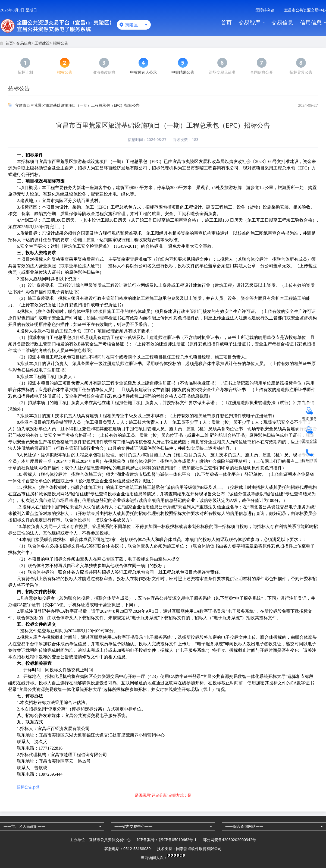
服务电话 (309, 460)
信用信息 (311, 22)
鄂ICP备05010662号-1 (178, 840)
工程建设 (42, 43)
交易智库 (249, 22)
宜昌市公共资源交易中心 (305, 10)
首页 (226, 22)
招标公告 (61, 43)
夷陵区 (131, 25)
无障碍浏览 (265, 10)
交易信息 (282, 22)
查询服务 (309, 419)
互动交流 (309, 441)
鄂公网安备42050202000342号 (230, 840)
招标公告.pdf (28, 787)
